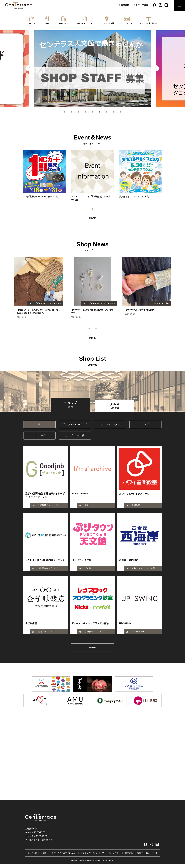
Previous (29, 68)
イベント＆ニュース (84, 23)
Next (156, 68)
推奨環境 (129, 857)
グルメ (47, 23)
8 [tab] (114, 112)
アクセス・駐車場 (107, 23)
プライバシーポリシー (111, 857)
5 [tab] (93, 112)
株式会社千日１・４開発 (147, 857)
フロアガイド (64, 23)
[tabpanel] (92, 69)
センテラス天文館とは (149, 23)
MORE (92, 218)
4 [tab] (86, 112)
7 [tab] (107, 112)
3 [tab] (79, 112)
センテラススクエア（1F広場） (63, 857)
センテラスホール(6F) (37, 857)
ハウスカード (127, 23)
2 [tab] (72, 112)
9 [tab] (121, 112)
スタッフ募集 (142, 5)
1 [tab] (65, 112)
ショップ (32, 23)
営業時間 (125, 5)
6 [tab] (100, 112)
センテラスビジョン (89, 857)
